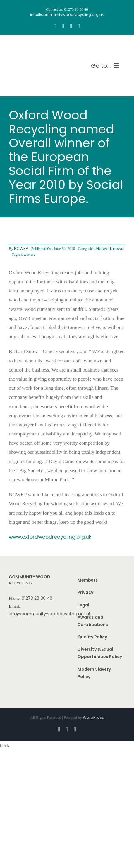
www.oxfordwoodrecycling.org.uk (50, 537)
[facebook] (55, 26)
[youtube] (71, 26)
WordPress (93, 717)
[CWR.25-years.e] (31, 46)
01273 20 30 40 (37, 598)
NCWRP (21, 249)
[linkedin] (79, 26)
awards (28, 254)
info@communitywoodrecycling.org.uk (50, 614)
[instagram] (63, 26)
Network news (110, 249)
